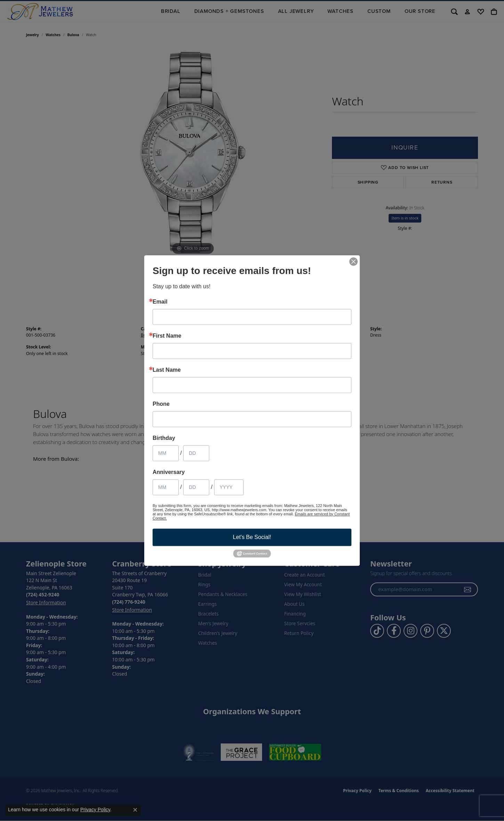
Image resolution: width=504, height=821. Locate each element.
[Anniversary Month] (166, 487)
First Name (167, 336)
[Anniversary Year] (229, 487)
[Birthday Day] (196, 453)
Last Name (167, 370)
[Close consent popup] (135, 810)
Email (160, 302)
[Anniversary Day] (196, 487)
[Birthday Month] (166, 453)
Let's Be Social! (252, 537)
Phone (161, 404)
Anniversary (169, 472)
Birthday (164, 438)
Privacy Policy (95, 810)
